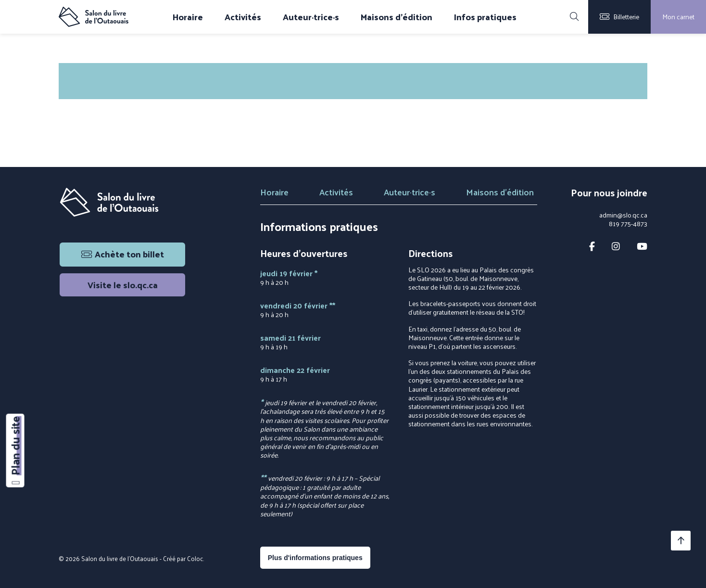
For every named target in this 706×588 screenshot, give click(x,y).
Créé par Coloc (183, 558)
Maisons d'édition (397, 17)
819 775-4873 (628, 224)
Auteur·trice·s (311, 17)
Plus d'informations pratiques (315, 558)
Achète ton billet (123, 254)
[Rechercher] (574, 17)
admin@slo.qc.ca (623, 215)
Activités (243, 17)
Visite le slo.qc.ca (123, 285)
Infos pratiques (485, 17)
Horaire (188, 17)
